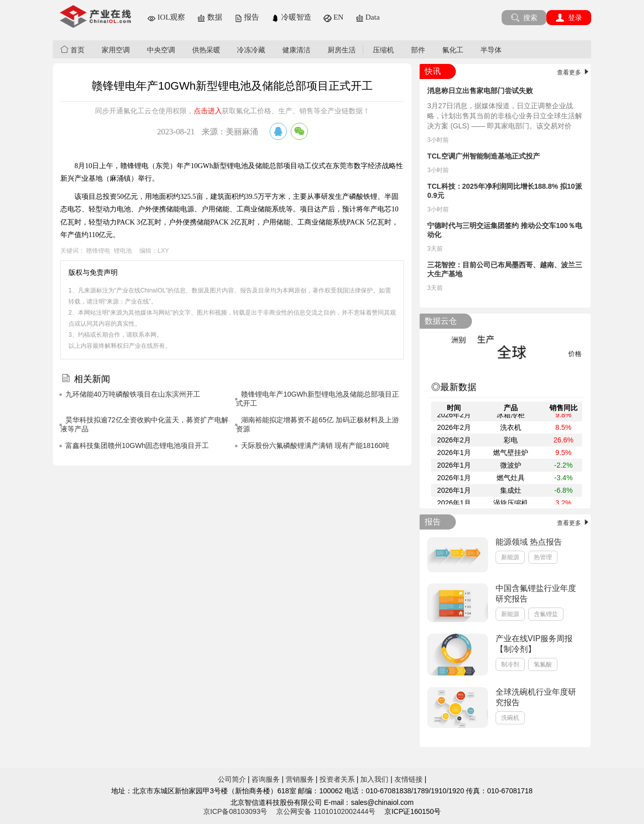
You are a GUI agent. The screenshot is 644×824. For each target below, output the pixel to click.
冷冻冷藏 (251, 50)
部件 (418, 50)
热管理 (543, 557)
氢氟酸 (543, 664)
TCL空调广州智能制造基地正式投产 (483, 156)
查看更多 (574, 72)
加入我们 (374, 779)
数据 (210, 17)
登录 (569, 18)
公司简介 (232, 779)
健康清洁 (296, 50)
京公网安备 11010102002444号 (326, 811)
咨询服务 (266, 779)
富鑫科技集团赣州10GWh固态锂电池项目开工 (137, 445)
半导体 (491, 50)
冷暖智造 (291, 17)
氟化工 (453, 50)
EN (334, 17)
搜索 (524, 18)
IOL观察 (166, 17)
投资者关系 (337, 779)
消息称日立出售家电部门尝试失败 (480, 91)
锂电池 (123, 251)
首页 (72, 50)
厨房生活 (342, 50)
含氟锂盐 (546, 614)
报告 (247, 17)
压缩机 (383, 50)
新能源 (510, 557)
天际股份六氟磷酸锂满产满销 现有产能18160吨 (315, 445)
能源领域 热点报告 (529, 542)
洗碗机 (510, 718)
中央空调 (161, 50)
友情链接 (409, 779)
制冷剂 (510, 664)
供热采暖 (206, 50)
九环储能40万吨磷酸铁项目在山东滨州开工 (133, 394)
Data (368, 17)
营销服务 (300, 779)
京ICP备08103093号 (235, 811)
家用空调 (116, 50)
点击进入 (208, 111)
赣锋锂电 (98, 251)
